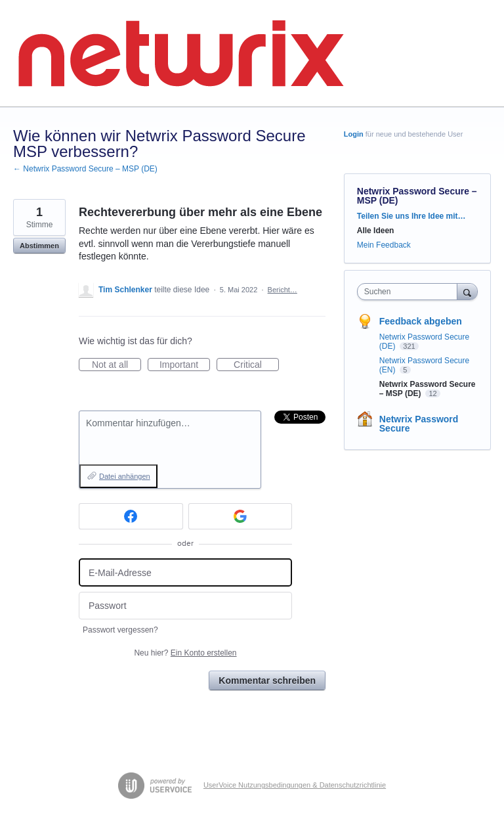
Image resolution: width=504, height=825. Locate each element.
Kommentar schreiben (267, 680)
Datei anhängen (125, 476)
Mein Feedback (384, 245)
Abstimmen (39, 246)
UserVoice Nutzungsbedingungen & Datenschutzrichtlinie (295, 785)
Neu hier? (185, 653)
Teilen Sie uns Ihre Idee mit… (411, 216)
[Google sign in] (241, 516)
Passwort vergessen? (120, 630)
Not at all (116, 365)
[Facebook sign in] (131, 516)
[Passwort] (185, 606)
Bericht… (283, 290)
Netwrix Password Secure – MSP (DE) (417, 196)
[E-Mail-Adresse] (185, 572)
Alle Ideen (376, 231)
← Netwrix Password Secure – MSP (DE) (85, 169)
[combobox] (410, 292)
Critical (256, 365)
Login (354, 134)
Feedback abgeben (421, 321)
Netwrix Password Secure (419, 424)
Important (185, 365)
